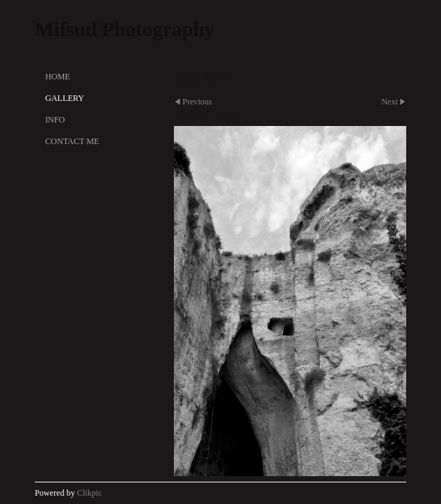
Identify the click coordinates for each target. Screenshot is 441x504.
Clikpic (90, 493)
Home (58, 77)
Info (55, 120)
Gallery (65, 98)
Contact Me (72, 141)
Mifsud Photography (125, 29)
